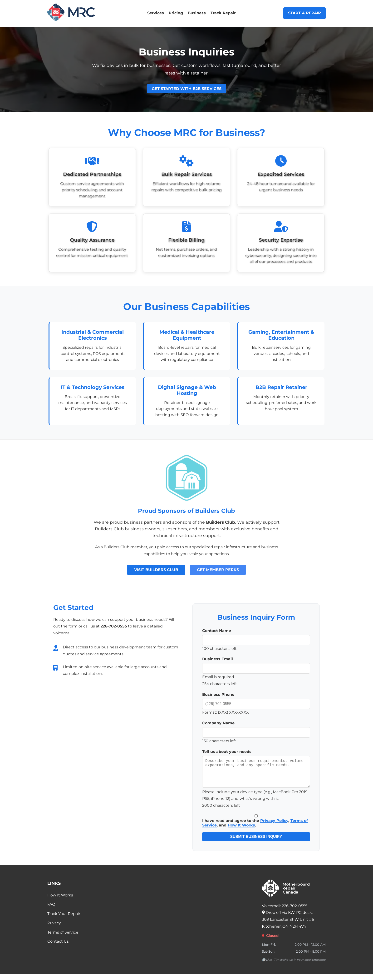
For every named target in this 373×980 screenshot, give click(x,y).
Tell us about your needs (227, 752)
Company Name (218, 723)
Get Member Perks (218, 570)
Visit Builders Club (156, 570)
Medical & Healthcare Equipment (187, 335)
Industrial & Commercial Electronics (93, 335)
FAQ (51, 910)
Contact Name (217, 631)
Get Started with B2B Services (187, 89)
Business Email (218, 659)
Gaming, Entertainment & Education (281, 335)
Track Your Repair (64, 919)
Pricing (176, 13)
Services (156, 13)
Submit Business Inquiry (256, 842)
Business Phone (218, 694)
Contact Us (58, 947)
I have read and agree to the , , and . (256, 827)
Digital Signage (178, 387)
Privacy (54, 929)
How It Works (241, 831)
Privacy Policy (274, 826)
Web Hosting (196, 390)
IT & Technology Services (93, 387)
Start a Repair (304, 13)
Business (197, 13)
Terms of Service (63, 938)
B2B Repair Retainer (281, 387)
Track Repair (223, 13)
